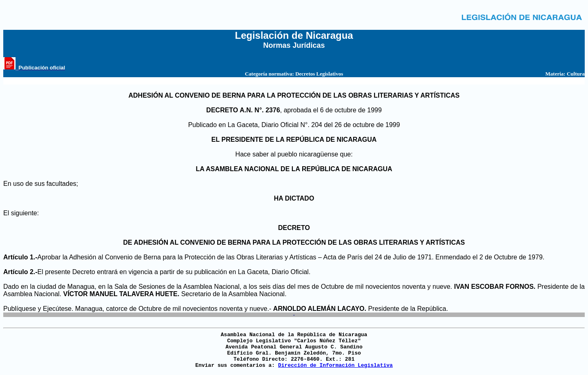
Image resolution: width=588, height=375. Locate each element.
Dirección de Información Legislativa (335, 365)
